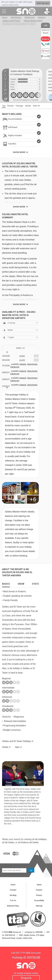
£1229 (22, 360)
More (36, 106)
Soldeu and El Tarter (12, 21)
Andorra (42, 18)
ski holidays (41, 839)
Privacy (39, 895)
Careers (39, 890)
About (39, 885)
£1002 (22, 356)
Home (5, 18)
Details (28, 106)
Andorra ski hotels (30, 842)
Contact (13, 890)
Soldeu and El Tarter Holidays (17, 741)
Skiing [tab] (22, 782)
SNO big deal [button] (43, 3)
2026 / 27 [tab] (20, 348)
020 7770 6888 (23, 953)
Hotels (5, 747)
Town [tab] (9, 782)
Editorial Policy (13, 906)
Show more (19, 207)
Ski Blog (13, 895)
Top (4, 106)
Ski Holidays (16, 18)
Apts (17, 747)
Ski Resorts (30, 18)
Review (11, 106)
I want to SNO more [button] (10, 5)
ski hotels (9, 842)
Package (19, 106)
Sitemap (39, 906)
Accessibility (39, 900)
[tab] (6, 583)
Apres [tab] (37, 782)
